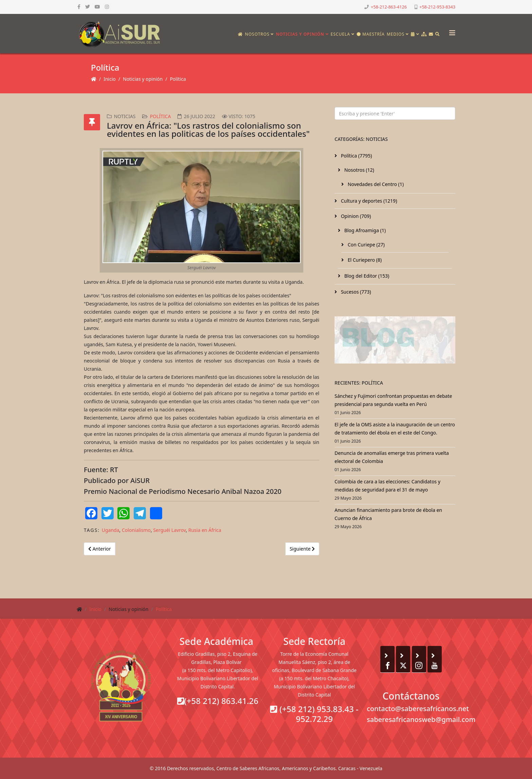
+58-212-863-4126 (389, 7)
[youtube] (97, 7)
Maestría (371, 34)
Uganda (111, 530)
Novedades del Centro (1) (375, 184)
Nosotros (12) (359, 170)
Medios (396, 34)
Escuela (340, 34)
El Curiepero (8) (364, 260)
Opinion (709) (355, 216)
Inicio (110, 79)
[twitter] (88, 7)
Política (178, 79)
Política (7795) (356, 156)
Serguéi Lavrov (169, 530)
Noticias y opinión (300, 34)
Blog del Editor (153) (366, 276)
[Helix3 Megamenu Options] (451, 31)
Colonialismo (136, 530)
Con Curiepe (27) (366, 245)
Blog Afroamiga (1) (364, 230)
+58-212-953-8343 (437, 7)
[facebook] (79, 7)
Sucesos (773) (355, 292)
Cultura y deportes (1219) (368, 201)
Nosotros (257, 34)
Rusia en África (205, 530)
